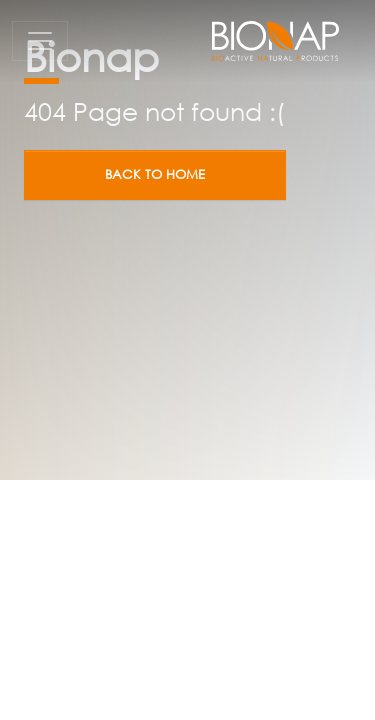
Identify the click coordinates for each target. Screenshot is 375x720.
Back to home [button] (155, 174)
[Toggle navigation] (40, 41)
